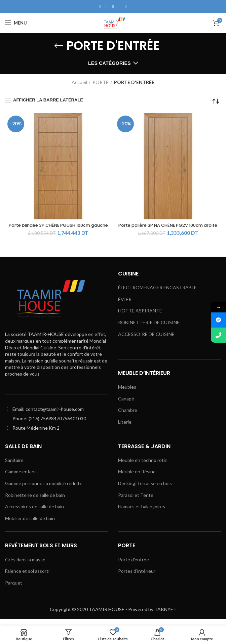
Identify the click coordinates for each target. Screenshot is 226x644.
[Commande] (216, 101)
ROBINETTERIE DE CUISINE (149, 329)
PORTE (101, 82)
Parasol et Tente (136, 501)
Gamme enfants (22, 478)
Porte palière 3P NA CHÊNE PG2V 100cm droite (168, 229)
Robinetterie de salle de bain (35, 501)
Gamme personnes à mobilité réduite (44, 490)
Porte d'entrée (134, 566)
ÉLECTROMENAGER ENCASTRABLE (157, 294)
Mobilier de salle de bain (30, 525)
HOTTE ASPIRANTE (140, 317)
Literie (125, 428)
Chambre (128, 417)
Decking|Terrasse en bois (145, 490)
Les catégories (109, 63)
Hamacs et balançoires (142, 513)
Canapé (126, 405)
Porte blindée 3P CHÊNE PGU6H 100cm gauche (58, 229)
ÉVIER (125, 306)
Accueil (79, 82)
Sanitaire (14, 467)
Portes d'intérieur (137, 578)
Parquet (14, 589)
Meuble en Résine (137, 478)
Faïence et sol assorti (27, 578)
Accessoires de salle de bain (34, 513)
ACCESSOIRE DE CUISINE (146, 340)
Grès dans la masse (25, 566)
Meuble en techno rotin (143, 467)
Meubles (127, 394)
